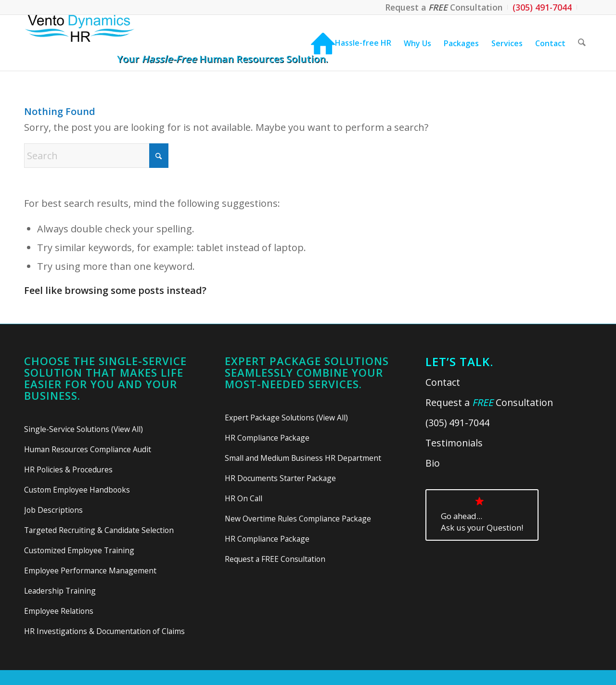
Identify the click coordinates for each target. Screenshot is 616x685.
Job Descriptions (53, 510)
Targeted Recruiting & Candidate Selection (99, 530)
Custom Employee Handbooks (77, 490)
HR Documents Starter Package (280, 478)
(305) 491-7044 (457, 423)
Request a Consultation (489, 402)
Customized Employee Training (79, 550)
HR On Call (244, 498)
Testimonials (454, 443)
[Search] (582, 43)
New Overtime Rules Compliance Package (298, 519)
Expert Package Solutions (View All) (286, 418)
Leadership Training (60, 591)
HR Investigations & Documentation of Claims (104, 631)
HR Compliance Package (267, 438)
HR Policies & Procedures (68, 469)
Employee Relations (59, 611)
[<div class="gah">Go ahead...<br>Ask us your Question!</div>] (482, 515)
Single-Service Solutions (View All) (83, 429)
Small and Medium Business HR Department (303, 458)
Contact (443, 382)
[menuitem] (444, 7)
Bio (433, 463)
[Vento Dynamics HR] (98, 43)
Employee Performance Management (90, 571)
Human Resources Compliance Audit (88, 449)
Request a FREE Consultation (275, 559)
